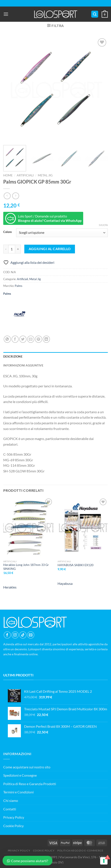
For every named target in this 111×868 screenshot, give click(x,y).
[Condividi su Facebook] (15, 339)
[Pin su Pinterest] (39, 339)
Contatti (10, 809)
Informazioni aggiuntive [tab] (23, 365)
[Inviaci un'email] (31, 635)
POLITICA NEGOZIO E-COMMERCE (80, 850)
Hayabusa (65, 583)
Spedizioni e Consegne (20, 775)
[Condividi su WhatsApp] (7, 339)
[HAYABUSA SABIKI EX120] (83, 528)
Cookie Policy (13, 826)
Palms (19, 286)
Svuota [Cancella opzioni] (103, 225)
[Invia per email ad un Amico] (31, 339)
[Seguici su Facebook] (7, 635)
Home (8, 175)
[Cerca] (95, 14)
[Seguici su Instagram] (15, 635)
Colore (7, 232)
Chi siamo (11, 800)
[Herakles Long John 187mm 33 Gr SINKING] (28, 528)
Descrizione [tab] (13, 356)
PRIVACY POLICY (19, 850)
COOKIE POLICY (44, 850)
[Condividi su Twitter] (23, 339)
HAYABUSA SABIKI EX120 (75, 565)
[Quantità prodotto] (12, 249)
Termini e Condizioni (18, 792)
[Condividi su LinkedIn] (46, 339)
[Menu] (6, 14)
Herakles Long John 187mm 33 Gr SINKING (26, 567)
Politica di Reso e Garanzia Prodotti (30, 784)
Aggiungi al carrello (50, 249)
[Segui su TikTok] (23, 635)
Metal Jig (45, 175)
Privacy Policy (14, 817)
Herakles (10, 587)
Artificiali (25, 175)
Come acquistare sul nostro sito (27, 767)
